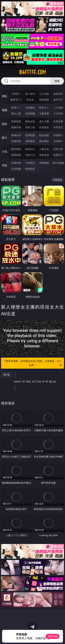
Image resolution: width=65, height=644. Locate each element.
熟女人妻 (16, 113)
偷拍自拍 (30, 121)
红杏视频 (16, 169)
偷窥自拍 (16, 135)
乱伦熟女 (44, 127)
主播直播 (44, 113)
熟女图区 (44, 141)
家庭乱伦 (30, 149)
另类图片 (58, 141)
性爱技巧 (58, 155)
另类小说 (30, 155)
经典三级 (30, 127)
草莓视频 (44, 163)
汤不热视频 (58, 163)
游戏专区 (58, 94)
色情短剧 (30, 169)
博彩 (4, 96)
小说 (4, 151)
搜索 (57, 81)
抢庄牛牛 (58, 100)
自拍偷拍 (30, 108)
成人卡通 (44, 121)
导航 (4, 165)
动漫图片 (58, 135)
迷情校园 (16, 155)
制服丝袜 (16, 127)
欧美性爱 (58, 121)
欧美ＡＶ (44, 108)
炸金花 (30, 100)
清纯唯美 (30, 141)
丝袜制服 (30, 113)
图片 (4, 138)
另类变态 (58, 127)
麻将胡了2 (16, 100)
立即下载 (53, 636)
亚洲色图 (30, 135)
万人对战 (44, 94)
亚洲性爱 (16, 121)
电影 (4, 124)
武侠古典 (58, 149)
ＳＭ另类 (58, 113)
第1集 (7, 375)
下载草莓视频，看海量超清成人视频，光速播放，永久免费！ (33, 363)
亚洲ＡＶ (16, 108)
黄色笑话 (44, 155)
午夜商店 (30, 163)
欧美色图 (44, 135)
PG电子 (16, 94)
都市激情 (16, 149)
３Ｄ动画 (58, 108)
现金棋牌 (44, 100)
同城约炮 (16, 163)
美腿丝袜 (16, 141)
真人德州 (30, 94)
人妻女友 (44, 149)
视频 (4, 110)
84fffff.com (32, 72)
